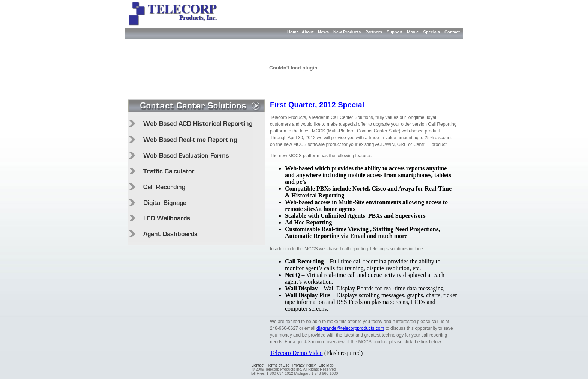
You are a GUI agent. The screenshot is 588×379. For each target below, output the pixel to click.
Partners (374, 32)
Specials (431, 32)
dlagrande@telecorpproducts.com (350, 328)
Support (394, 32)
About (308, 32)
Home (293, 32)
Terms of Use (278, 365)
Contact (452, 32)
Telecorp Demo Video (296, 353)
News (323, 32)
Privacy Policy (304, 365)
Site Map (326, 365)
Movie (413, 32)
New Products (347, 32)
